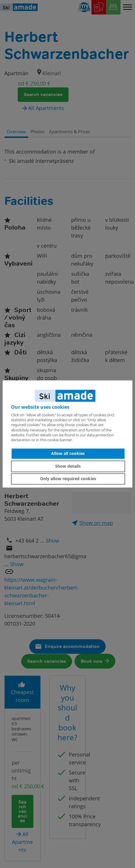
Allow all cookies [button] (68, 454)
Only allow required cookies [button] (68, 479)
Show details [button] (68, 466)
